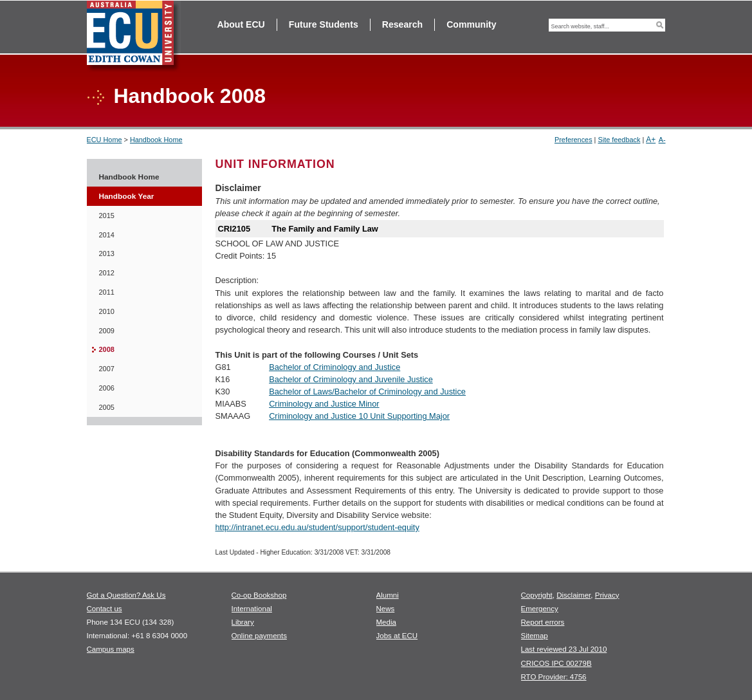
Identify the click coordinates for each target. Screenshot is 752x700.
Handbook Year (127, 196)
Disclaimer (573, 595)
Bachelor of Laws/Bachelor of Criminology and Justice (367, 391)
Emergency (540, 609)
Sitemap (535, 636)
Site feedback (619, 140)
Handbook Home (156, 140)
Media (386, 622)
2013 (107, 253)
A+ (651, 140)
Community (471, 24)
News (386, 609)
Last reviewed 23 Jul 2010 (564, 649)
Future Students (324, 24)
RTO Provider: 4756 (554, 677)
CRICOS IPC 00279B (556, 663)
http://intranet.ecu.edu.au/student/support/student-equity (317, 527)
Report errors (543, 622)
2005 (107, 407)
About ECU (241, 24)
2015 (107, 216)
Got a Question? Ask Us (126, 595)
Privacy (607, 595)
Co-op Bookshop (259, 595)
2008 (107, 349)
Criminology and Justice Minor (324, 404)
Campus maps (111, 649)
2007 (107, 369)
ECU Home (105, 140)
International (252, 609)
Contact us (105, 609)
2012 (107, 273)
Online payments (259, 636)
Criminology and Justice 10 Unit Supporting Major (359, 416)
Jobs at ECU (397, 636)
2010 (107, 311)
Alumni (388, 595)
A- (662, 140)
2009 (107, 331)
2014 (107, 235)
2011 (107, 292)
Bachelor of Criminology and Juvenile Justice (351, 379)
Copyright (537, 595)
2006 (107, 388)
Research (402, 24)
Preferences (573, 140)
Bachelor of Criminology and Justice (335, 367)
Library (243, 622)
